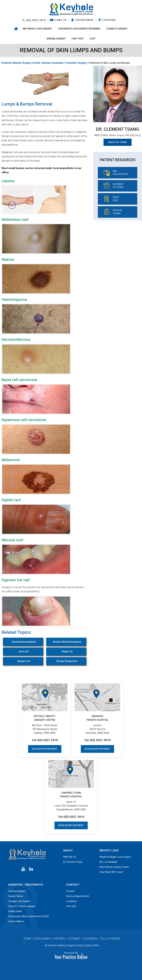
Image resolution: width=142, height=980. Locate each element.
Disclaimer (43, 939)
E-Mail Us (60, 20)
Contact (70, 891)
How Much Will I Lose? (111, 872)
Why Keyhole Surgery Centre (114, 867)
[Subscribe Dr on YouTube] (23, 869)
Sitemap (74, 939)
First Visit (78, 39)
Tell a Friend (110, 939)
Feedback (90, 939)
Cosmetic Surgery (117, 29)
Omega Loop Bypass (19, 901)
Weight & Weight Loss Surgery (115, 857)
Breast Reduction (67, 661)
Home (16, 29)
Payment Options (118, 186)
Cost (93, 39)
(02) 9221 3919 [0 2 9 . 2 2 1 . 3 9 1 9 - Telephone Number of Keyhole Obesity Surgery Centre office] (36, 20)
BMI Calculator (120, 173)
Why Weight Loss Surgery (37, 29)
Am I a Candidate (108, 862)
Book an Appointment (45, 749)
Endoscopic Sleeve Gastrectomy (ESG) (29, 916)
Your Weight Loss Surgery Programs (79, 29)
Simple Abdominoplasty (67, 642)
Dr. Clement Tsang (118, 129)
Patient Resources (118, 160)
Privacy (60, 939)
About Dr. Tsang (118, 142)
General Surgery (56, 39)
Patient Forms (118, 212)
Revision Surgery (17, 891)
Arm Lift (24, 652)
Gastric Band (15, 911)
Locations (109, 20)
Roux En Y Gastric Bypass (22, 906)
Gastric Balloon (16, 921)
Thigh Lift (67, 652)
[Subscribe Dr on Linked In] (31, 869)
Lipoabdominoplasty (24, 642)
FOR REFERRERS (84, 20)
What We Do (70, 857)
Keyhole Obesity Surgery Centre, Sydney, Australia (32, 63)
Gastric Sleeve (16, 896)
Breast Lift (24, 661)
